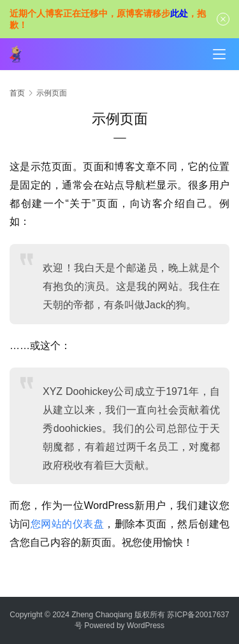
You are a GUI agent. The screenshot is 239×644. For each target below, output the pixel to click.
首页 (17, 93)
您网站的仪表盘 (67, 524)
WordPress (146, 626)
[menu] (219, 54)
